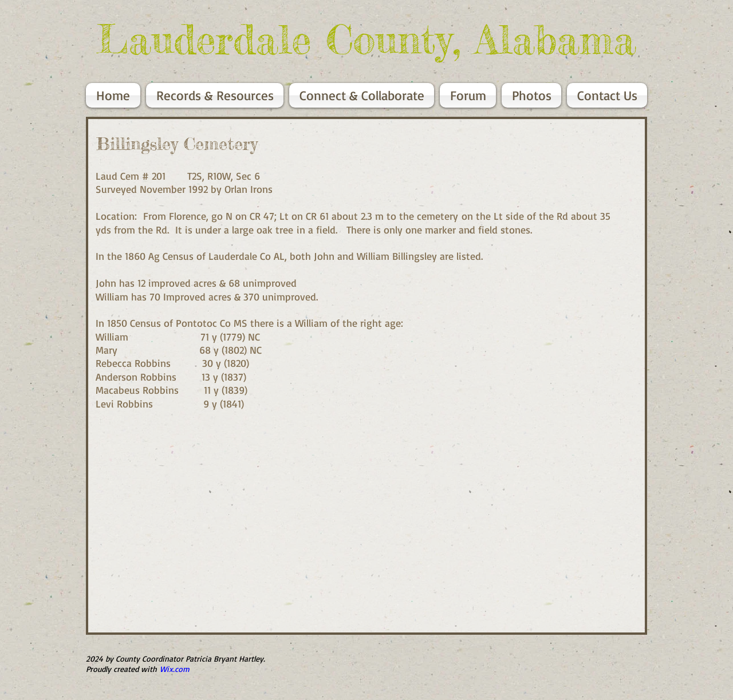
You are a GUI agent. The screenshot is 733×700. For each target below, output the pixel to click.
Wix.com (175, 669)
